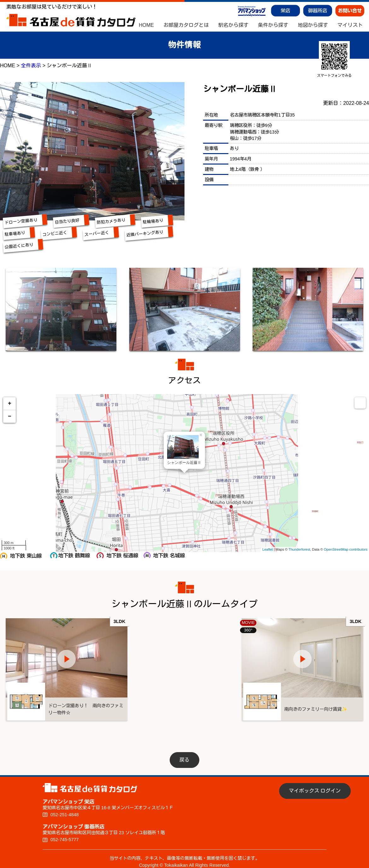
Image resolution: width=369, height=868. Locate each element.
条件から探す (273, 25)
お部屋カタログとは (186, 25)
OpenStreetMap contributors (346, 549)
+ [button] (10, 404)
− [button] (10, 416)
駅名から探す (233, 25)
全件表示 (31, 66)
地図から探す (313, 25)
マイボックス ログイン (315, 784)
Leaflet (268, 549)
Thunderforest (299, 549)
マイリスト (350, 25)
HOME (146, 25)
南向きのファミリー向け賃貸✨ (327, 702)
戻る (184, 753)
